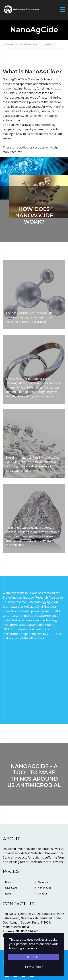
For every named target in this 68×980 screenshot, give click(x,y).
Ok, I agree (34, 957)
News (8, 894)
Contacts (43, 894)
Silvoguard (11, 888)
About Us (43, 882)
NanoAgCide (45, 888)
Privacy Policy (34, 967)
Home (9, 882)
